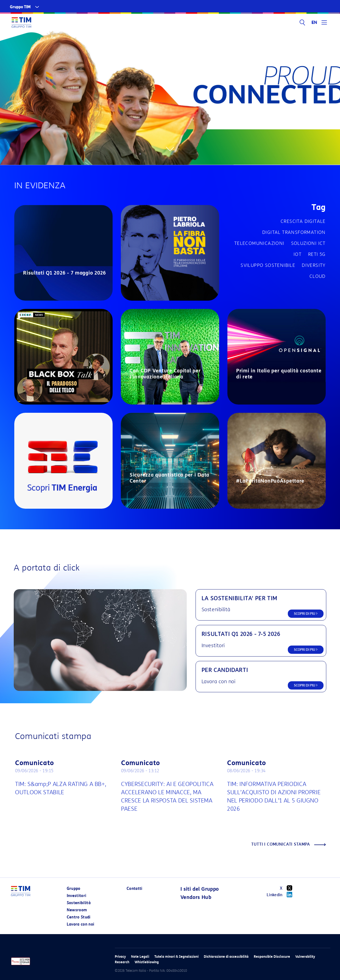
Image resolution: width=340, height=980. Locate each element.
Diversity (314, 265)
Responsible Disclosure (272, 957)
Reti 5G (317, 254)
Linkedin (281, 895)
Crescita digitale (303, 221)
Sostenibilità (79, 903)
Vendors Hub (196, 897)
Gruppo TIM (20, 7)
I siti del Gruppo (200, 889)
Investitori (77, 896)
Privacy (120, 957)
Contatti (135, 889)
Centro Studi (79, 917)
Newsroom (77, 910)
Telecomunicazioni (259, 243)
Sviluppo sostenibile (268, 265)
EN (314, 23)
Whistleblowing (147, 962)
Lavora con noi (81, 924)
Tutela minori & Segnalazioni (176, 957)
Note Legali (140, 957)
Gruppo (74, 889)
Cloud (318, 276)
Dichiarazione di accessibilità (226, 957)
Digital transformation (294, 232)
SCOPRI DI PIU (306, 614)
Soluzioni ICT (308, 243)
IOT (298, 254)
